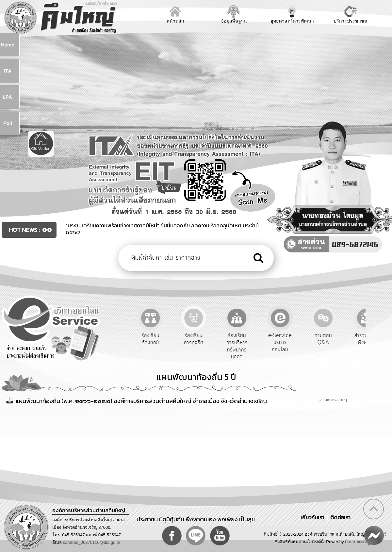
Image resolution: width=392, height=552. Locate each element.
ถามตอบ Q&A (347, 339)
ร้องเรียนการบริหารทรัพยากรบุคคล (261, 346)
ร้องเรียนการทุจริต (218, 339)
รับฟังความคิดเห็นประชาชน (132, 342)
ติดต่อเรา (339, 517)
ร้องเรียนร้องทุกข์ (175, 339)
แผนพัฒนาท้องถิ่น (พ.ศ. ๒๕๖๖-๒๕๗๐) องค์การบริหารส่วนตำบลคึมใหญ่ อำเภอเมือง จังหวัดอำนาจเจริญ (141, 401)
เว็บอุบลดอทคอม (360, 542)
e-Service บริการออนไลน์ (304, 342)
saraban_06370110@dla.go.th (92, 542)
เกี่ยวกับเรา (313, 517)
